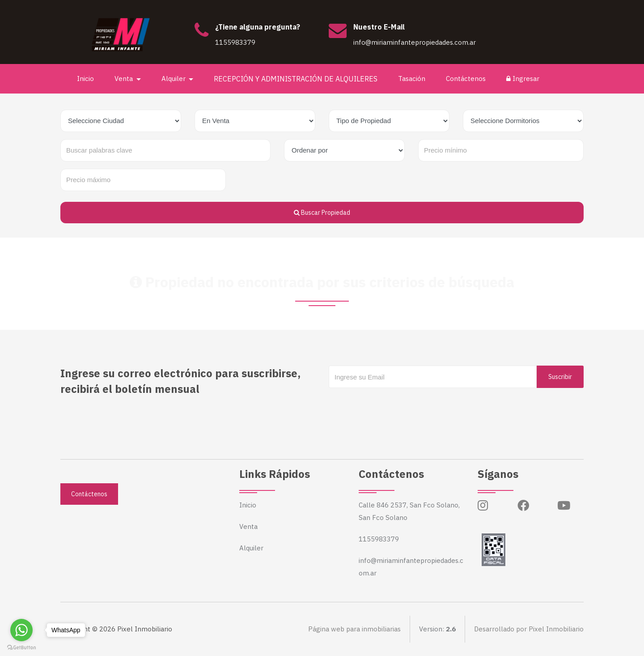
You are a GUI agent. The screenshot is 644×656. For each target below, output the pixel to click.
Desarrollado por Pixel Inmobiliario (529, 629)
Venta (248, 526)
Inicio (85, 79)
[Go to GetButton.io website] (21, 647)
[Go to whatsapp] (21, 630)
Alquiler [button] (174, 79)
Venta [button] (125, 79)
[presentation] (397, 406)
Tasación (412, 79)
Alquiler (251, 548)
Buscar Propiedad (322, 213)
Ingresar (523, 79)
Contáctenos (466, 79)
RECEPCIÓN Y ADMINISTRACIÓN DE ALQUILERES (296, 79)
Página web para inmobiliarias (354, 629)
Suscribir (560, 377)
